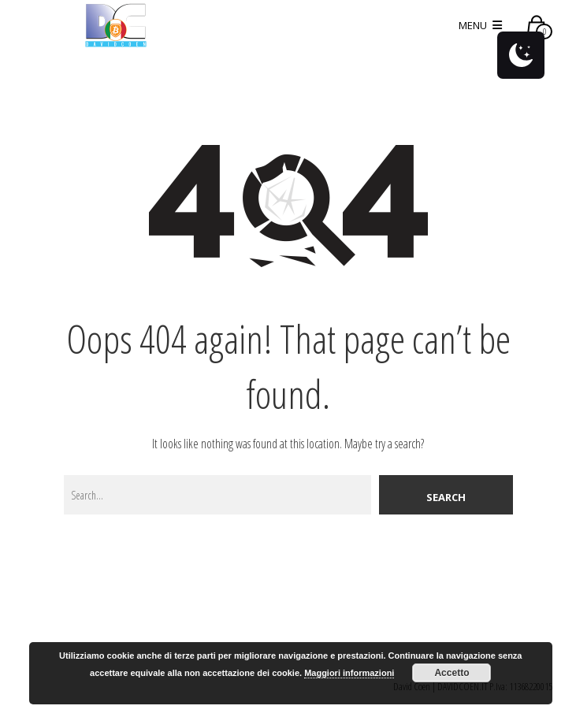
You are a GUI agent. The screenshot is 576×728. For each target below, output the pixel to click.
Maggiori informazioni (349, 673)
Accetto (452, 673)
